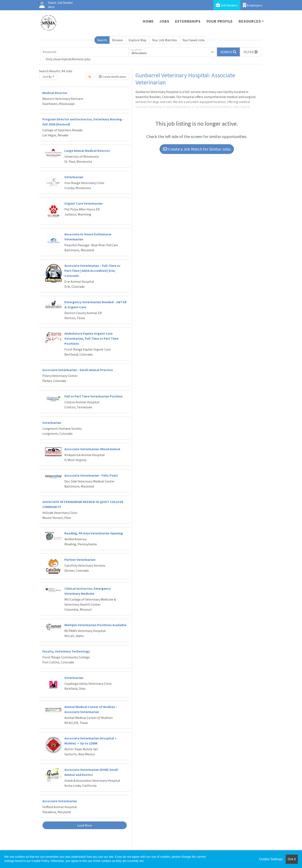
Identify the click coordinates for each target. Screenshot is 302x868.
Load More (85, 825)
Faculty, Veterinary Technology (66, 651)
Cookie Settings (271, 859)
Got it (292, 859)
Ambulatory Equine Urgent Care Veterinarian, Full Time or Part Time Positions (91, 338)
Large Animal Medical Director (87, 151)
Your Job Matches (165, 40)
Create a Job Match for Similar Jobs (197, 149)
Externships (188, 21)
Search (102, 40)
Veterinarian (74, 177)
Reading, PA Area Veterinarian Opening (94, 533)
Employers (253, 5)
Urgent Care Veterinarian (83, 203)
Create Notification (112, 77)
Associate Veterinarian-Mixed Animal (92, 449)
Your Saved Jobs (194, 40)
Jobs (164, 21)
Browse (118, 40)
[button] (251, 52)
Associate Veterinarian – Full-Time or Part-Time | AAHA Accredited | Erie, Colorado (92, 271)
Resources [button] (250, 21)
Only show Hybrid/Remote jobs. (68, 59)
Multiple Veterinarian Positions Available (95, 625)
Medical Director (55, 93)
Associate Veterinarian (60, 801)
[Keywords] (85, 52)
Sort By (47, 77)
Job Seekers (227, 5)
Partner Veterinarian (80, 560)
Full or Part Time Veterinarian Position (94, 396)
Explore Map (137, 40)
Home (148, 21)
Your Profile (220, 21)
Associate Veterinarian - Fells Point (91, 475)
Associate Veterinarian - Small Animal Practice (78, 370)
